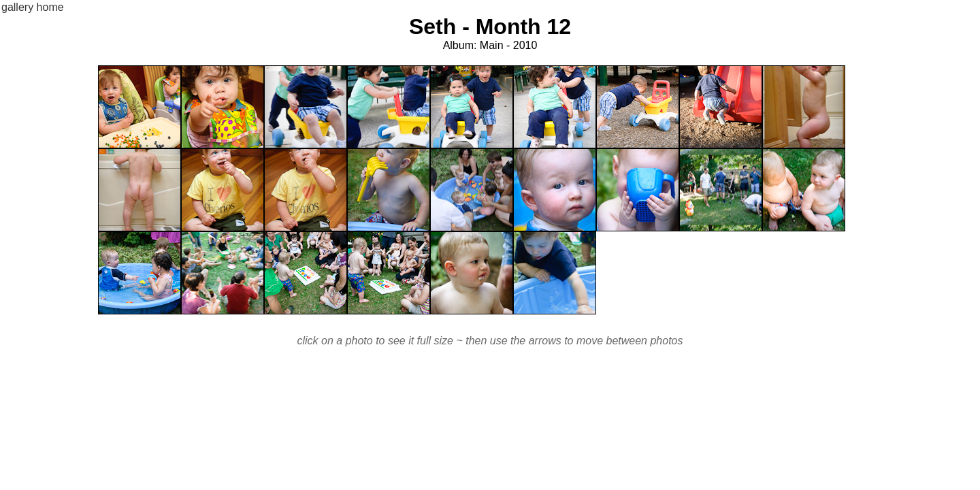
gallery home (33, 7)
